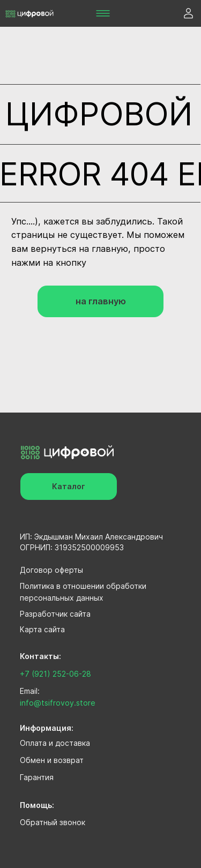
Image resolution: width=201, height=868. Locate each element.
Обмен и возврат (52, 760)
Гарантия (37, 777)
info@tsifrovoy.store (58, 703)
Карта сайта (42, 629)
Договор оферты (51, 570)
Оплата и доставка (55, 743)
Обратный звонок (53, 822)
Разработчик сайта (55, 614)
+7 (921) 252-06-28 (55, 674)
